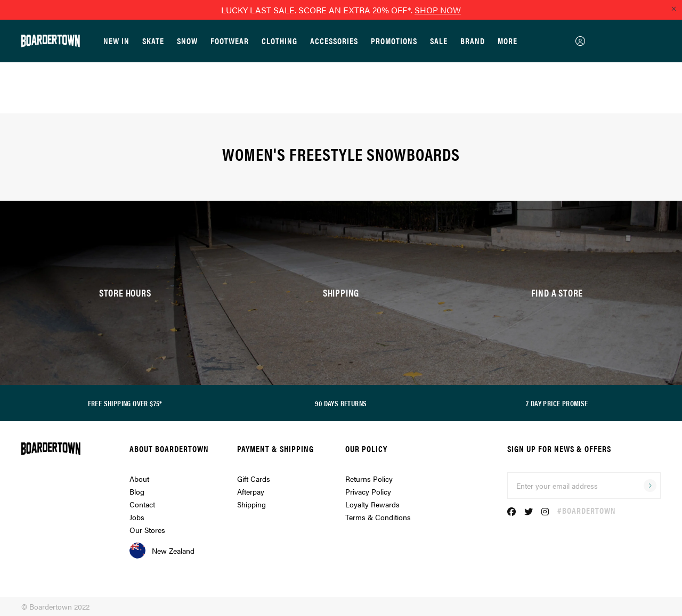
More (508, 41)
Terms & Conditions (378, 517)
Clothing (279, 41)
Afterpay (251, 491)
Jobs (137, 517)
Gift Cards (254, 479)
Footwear (230, 41)
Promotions (394, 41)
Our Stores (147, 530)
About (139, 479)
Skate (153, 41)
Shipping (251, 504)
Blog (137, 491)
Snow (187, 41)
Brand (473, 41)
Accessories (334, 41)
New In (116, 41)
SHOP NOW (438, 10)
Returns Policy (369, 479)
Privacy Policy (368, 491)
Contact (142, 504)
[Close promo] (673, 9)
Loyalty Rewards (372, 504)
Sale (439, 41)
